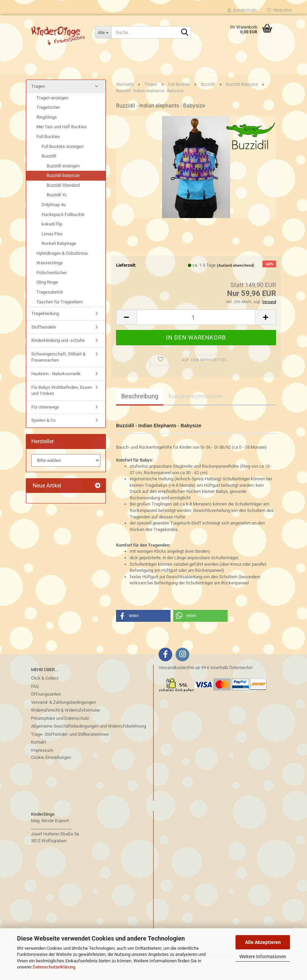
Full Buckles (48, 142)
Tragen (38, 92)
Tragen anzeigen (52, 103)
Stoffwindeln (44, 333)
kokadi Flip (52, 229)
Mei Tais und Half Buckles (62, 132)
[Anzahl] (196, 323)
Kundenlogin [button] (242, 10)
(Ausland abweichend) (236, 271)
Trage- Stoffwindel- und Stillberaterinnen (70, 739)
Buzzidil (49, 161)
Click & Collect (45, 684)
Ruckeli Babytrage (59, 249)
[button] (126, 323)
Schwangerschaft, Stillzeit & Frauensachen (58, 363)
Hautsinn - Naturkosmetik (56, 379)
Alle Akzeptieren (263, 942)
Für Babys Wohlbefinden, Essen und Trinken (62, 396)
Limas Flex (52, 239)
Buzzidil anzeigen (63, 171)
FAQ (35, 691)
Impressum (42, 755)
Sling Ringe (47, 288)
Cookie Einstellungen (51, 763)
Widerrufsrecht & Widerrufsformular (66, 716)
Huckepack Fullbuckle (63, 220)
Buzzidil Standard (63, 191)
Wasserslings (50, 268)
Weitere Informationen (263, 957)
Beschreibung (140, 401)
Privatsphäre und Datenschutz (60, 723)
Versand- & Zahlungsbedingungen (63, 707)
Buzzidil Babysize (63, 181)
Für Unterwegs (45, 412)
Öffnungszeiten (46, 700)
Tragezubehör (50, 297)
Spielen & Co (43, 426)
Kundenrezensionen (196, 401)
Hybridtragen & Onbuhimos (62, 259)
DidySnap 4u (54, 210)
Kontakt (38, 748)
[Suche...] (103, 32)
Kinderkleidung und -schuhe (58, 346)
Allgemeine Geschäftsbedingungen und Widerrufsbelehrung (88, 732)
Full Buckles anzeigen (62, 152)
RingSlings (47, 123)
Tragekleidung (45, 319)
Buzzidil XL (57, 200)
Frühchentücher (52, 278)
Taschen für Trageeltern (60, 307)
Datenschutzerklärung (54, 967)
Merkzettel (279, 10)
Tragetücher (48, 113)
